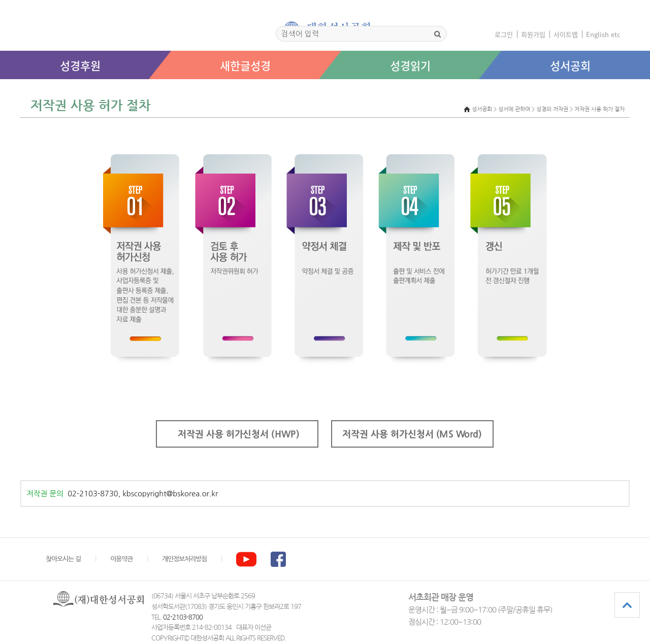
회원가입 (533, 34)
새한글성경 (245, 65)
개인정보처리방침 (184, 559)
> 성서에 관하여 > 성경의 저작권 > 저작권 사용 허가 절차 (559, 109)
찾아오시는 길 (63, 559)
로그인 (504, 34)
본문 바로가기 (0, 90)
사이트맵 (566, 34)
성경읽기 (410, 65)
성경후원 (80, 65)
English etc (603, 34)
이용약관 (121, 559)
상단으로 (627, 605)
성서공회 (570, 65)
